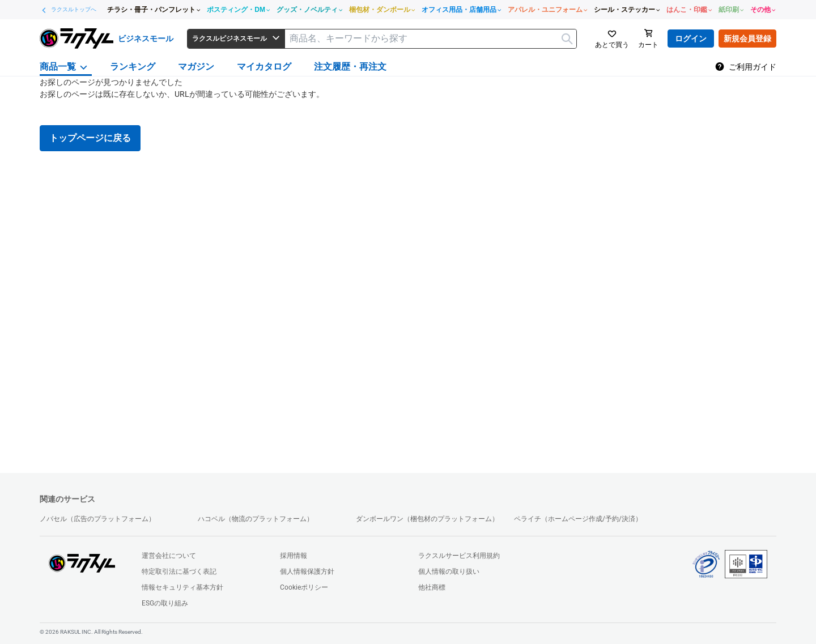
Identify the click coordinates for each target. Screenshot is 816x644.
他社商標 (432, 587)
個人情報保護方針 (307, 572)
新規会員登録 (747, 39)
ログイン (691, 39)
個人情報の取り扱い (449, 572)
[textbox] (431, 39)
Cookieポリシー (304, 587)
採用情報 (294, 556)
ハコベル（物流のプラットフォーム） (256, 519)
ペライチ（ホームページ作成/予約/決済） (578, 519)
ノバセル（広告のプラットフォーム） (97, 519)
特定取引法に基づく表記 (179, 572)
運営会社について (169, 556)
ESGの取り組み (165, 603)
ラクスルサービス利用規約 (459, 556)
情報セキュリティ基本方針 (182, 587)
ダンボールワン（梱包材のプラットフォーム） (427, 519)
